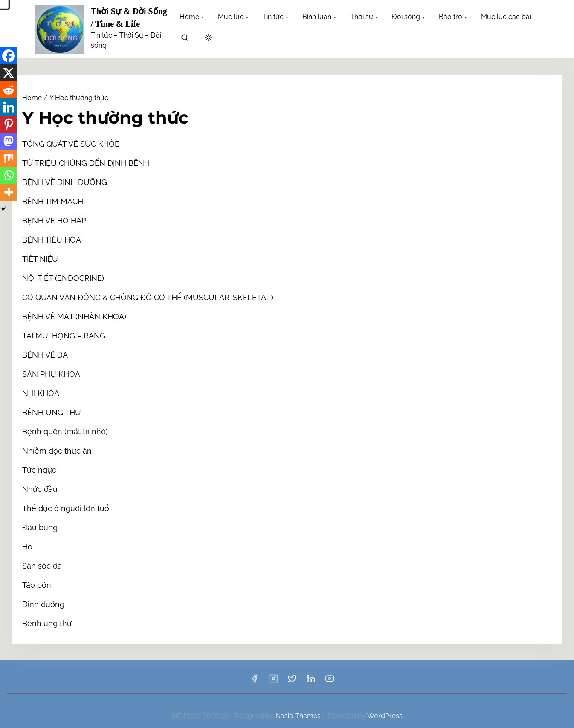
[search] (185, 39)
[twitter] (292, 681)
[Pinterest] (9, 124)
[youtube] (330, 681)
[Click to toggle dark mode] (209, 38)
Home (32, 98)
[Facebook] (9, 56)
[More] (9, 192)
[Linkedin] (9, 107)
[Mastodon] (9, 141)
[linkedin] (311, 681)
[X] (9, 73)
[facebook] (255, 681)
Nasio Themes (299, 716)
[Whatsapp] (9, 175)
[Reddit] (9, 90)
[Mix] (9, 158)
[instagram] (273, 681)
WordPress (385, 716)
